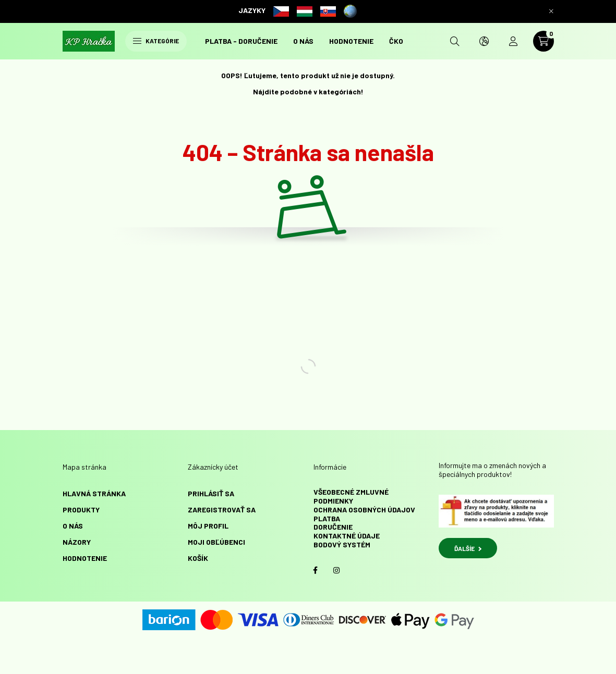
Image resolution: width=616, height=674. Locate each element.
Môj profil (208, 526)
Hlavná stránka (94, 493)
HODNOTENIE (351, 41)
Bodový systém (342, 544)
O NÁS (303, 41)
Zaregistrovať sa (222, 510)
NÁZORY (77, 542)
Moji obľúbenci (216, 542)
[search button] (455, 41)
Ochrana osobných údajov (364, 510)
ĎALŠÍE (468, 548)
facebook (316, 570)
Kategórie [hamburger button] (156, 41)
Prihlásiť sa (211, 493)
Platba (327, 518)
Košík (198, 558)
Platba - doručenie (241, 41)
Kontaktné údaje (347, 536)
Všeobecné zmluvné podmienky (351, 496)
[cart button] (543, 41)
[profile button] (513, 41)
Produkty (81, 510)
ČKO (396, 41)
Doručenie (333, 527)
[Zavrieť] (551, 11)
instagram (336, 570)
